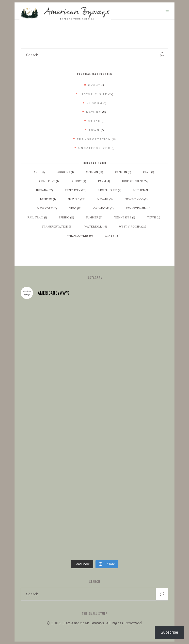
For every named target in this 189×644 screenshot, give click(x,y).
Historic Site (94, 94)
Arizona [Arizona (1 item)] (65, 172)
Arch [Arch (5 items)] (39, 172)
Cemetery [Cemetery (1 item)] (49, 181)
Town (94, 130)
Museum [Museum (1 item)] (48, 199)
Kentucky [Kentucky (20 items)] (75, 190)
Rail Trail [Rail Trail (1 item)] (37, 217)
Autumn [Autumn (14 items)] (94, 172)
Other (94, 121)
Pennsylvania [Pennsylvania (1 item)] (138, 208)
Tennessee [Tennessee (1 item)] (125, 217)
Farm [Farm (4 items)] (104, 181)
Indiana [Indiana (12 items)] (44, 190)
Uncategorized (94, 148)
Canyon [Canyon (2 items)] (123, 172)
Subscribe (169, 632)
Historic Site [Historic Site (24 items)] (135, 181)
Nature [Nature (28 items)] (76, 199)
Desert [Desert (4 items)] (78, 181)
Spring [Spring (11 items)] (66, 217)
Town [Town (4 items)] (153, 217)
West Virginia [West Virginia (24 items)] (132, 227)
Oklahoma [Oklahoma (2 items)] (103, 208)
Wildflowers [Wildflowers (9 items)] (80, 236)
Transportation (94, 139)
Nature (94, 112)
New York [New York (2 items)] (47, 208)
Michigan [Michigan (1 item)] (142, 190)
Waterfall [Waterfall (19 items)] (96, 227)
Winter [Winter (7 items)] (112, 236)
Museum (95, 103)
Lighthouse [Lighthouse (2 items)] (110, 190)
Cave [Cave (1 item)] (148, 172)
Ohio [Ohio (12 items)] (75, 208)
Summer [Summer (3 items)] (94, 217)
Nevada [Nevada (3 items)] (105, 199)
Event (94, 85)
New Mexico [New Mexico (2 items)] (136, 199)
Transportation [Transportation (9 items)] (57, 227)
